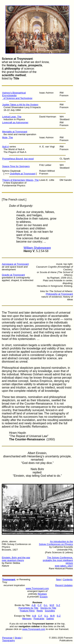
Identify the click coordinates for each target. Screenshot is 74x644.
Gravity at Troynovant (13, 275)
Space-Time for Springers (16, 166)
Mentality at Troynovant (15, 132)
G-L (46, 605)
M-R (52, 605)
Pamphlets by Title (28, 608)
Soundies (50, 611)
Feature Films (27, 611)
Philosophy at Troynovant (59, 294)
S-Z (58, 605)
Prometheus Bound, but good (18, 159)
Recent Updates (64, 585)
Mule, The (8, 137)
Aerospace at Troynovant (15, 264)
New (58, 579)
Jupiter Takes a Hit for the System (20, 105)
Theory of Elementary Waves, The (20, 180)
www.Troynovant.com (37, 588)
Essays (44, 597)
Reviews (42, 594)
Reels (40, 611)
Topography (9, 640)
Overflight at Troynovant (23, 174)
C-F (40, 605)
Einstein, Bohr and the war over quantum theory (16, 559)
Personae (7, 638)
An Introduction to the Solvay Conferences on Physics (56, 543)
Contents (68, 579)
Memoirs (27, 619)
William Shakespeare (37, 248)
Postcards (39, 619)
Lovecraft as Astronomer (15, 122)
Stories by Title (48, 608)
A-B (34, 605)
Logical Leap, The (12, 117)
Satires (50, 619)
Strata (18, 638)
